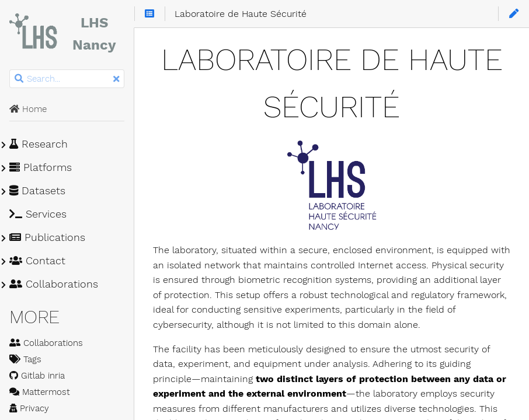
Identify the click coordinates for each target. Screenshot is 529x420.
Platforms (41, 167)
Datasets (37, 191)
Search (10, 70)
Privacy (29, 408)
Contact (37, 261)
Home (28, 109)
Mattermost (40, 392)
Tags (25, 359)
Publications (47, 237)
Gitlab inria (37, 376)
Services (38, 214)
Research (39, 144)
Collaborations (54, 284)
